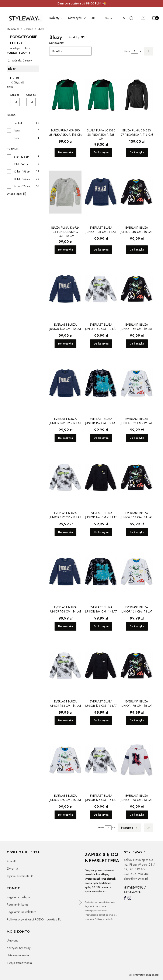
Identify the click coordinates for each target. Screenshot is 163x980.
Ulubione (13, 940)
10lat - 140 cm (21, 164)
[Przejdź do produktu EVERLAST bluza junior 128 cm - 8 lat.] (101, 192)
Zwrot (11, 869)
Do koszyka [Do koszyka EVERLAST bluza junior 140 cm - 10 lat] (137, 249)
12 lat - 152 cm (22, 172)
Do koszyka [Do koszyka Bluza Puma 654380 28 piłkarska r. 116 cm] (65, 152)
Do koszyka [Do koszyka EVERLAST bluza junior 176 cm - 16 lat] (101, 721)
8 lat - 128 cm (21, 157)
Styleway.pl (13, 29)
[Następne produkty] (130, 828)
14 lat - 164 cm (22, 179)
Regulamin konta (18, 905)
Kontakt (11, 861)
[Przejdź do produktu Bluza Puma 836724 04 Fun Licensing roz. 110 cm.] (65, 192)
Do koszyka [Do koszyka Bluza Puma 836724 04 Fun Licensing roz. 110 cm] (65, 249)
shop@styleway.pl (136, 879)
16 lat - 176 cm (22, 187)
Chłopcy (28, 29)
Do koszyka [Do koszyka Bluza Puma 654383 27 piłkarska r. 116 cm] (137, 152)
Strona (127, 51)
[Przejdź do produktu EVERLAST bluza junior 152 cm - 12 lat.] (137, 289)
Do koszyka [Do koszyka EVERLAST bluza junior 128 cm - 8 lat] (101, 249)
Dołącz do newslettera (77, 902)
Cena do (31, 95)
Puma (17, 138)
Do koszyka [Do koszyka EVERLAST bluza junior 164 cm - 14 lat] (101, 532)
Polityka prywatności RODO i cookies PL (34, 919)
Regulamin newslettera (22, 912)
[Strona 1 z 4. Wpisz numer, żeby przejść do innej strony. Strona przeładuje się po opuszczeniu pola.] (135, 51)
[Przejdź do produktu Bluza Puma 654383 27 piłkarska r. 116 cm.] (137, 95)
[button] (133, 18)
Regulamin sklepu (18, 897)
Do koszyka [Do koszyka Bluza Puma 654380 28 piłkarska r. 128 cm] (101, 152)
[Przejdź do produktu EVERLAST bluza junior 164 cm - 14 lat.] (101, 477)
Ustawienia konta (18, 955)
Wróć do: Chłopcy (19, 61)
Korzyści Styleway (19, 948)
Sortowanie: (57, 43)
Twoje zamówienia (19, 963)
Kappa (17, 131)
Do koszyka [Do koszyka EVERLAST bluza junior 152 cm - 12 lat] (137, 344)
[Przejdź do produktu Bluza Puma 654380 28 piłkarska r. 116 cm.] (65, 95)
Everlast (18, 123)
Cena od (15, 95)
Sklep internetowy (143, 975)
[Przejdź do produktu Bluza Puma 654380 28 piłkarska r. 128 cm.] (101, 95)
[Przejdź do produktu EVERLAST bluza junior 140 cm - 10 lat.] (137, 192)
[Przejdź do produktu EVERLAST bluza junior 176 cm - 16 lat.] (101, 666)
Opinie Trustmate (19, 876)
